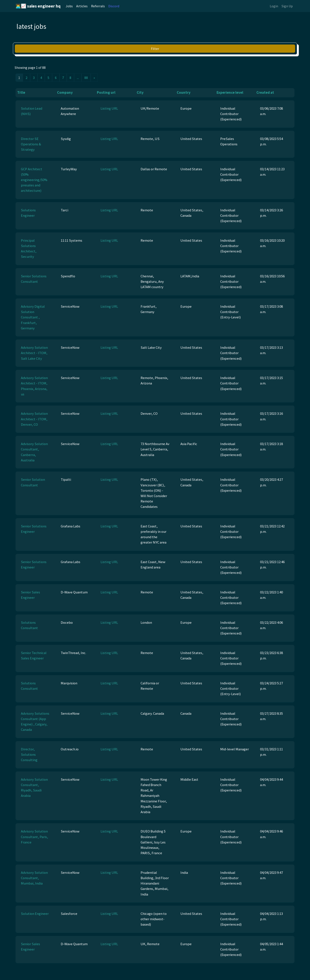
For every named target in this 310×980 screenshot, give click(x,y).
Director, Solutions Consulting (29, 754)
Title (21, 92)
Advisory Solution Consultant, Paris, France (34, 837)
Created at (265, 92)
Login (274, 6)
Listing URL (109, 108)
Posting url (106, 92)
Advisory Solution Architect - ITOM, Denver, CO (34, 419)
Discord (114, 6)
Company (65, 92)
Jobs (69, 6)
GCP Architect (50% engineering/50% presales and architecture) (34, 180)
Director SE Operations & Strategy (31, 144)
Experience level (230, 92)
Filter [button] (155, 49)
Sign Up (287, 6)
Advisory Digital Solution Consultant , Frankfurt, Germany (33, 317)
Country (184, 92)
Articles (82, 6)
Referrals (98, 6)
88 (86, 78)
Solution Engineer (35, 914)
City (140, 92)
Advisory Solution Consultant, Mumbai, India (34, 878)
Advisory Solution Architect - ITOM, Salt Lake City (34, 353)
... (78, 78)
